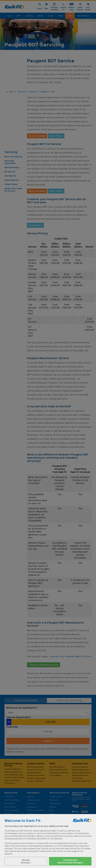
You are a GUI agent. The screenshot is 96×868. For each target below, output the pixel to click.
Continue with (70, 861)
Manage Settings (26, 861)
